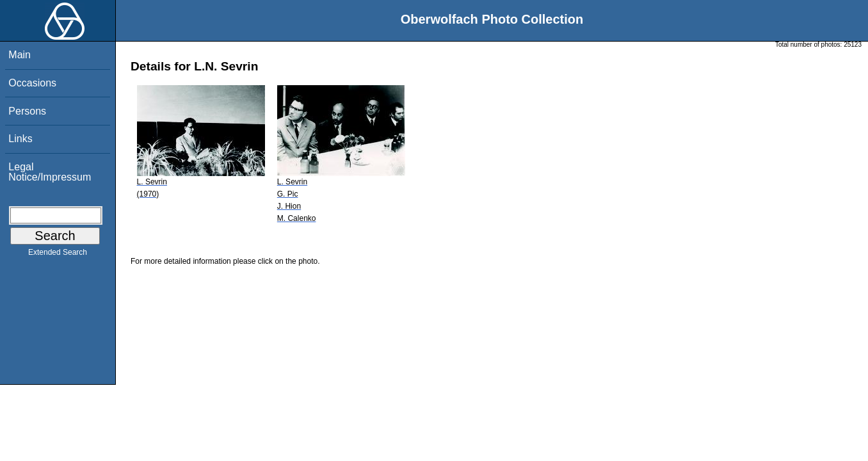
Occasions (32, 83)
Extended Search (58, 255)
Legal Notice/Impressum (50, 172)
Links (20, 139)
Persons (27, 111)
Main (20, 55)
